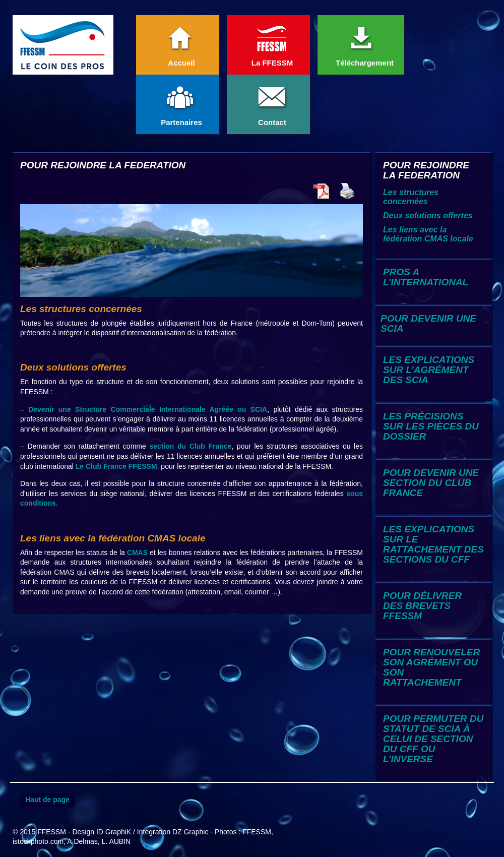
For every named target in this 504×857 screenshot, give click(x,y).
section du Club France (190, 446)
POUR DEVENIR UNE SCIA (428, 323)
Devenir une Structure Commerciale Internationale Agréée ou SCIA (148, 409)
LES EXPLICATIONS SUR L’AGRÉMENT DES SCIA (429, 370)
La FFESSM (272, 44)
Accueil (181, 44)
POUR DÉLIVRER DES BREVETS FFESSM (422, 606)
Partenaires (181, 103)
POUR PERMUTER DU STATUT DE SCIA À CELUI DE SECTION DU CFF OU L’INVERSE (433, 739)
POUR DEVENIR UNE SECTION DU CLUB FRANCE (431, 483)
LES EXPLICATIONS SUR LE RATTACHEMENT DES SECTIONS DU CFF (433, 544)
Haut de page (47, 800)
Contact (272, 103)
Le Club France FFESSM (116, 466)
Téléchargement (364, 44)
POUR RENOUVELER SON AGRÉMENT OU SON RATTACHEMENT (431, 667)
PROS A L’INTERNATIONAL (426, 277)
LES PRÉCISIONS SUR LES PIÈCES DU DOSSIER (431, 426)
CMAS (137, 553)
